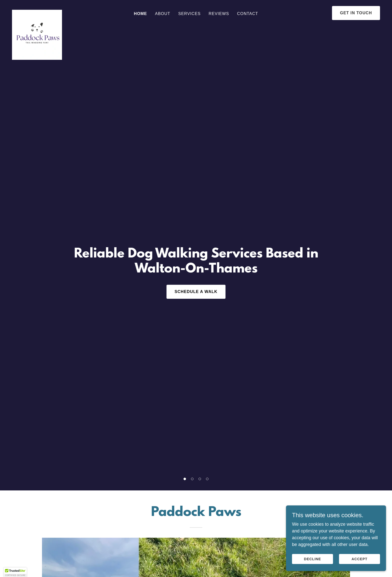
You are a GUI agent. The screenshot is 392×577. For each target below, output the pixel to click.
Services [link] (189, 14)
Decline (312, 559)
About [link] (163, 14)
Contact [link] (247, 14)
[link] (37, 12)
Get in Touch (356, 13)
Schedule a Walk (196, 292)
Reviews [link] (219, 14)
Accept (359, 559)
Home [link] (141, 14)
